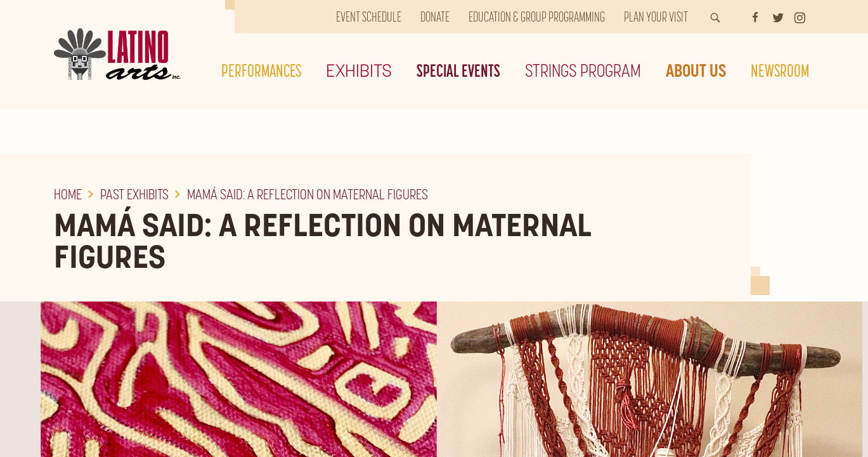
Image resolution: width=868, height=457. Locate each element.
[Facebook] (755, 17)
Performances (261, 70)
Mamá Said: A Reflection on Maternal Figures (308, 194)
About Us (696, 70)
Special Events (458, 70)
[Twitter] (778, 17)
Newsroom (780, 70)
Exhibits (359, 70)
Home (68, 194)
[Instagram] (800, 17)
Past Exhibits (134, 194)
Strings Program (583, 70)
